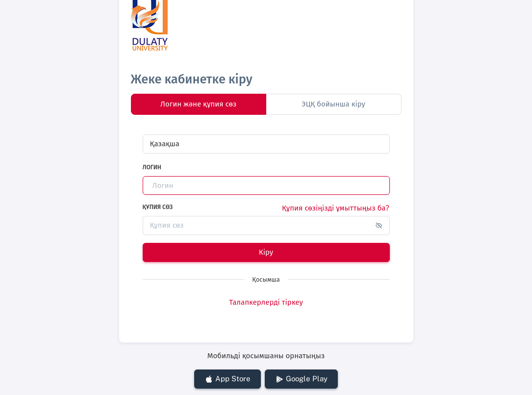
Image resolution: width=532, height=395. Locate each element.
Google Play (301, 379)
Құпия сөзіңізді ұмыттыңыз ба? (336, 208)
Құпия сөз (158, 207)
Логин (152, 167)
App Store (228, 379)
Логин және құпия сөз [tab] (198, 104)
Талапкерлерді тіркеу (266, 302)
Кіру (266, 252)
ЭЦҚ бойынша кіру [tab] (333, 104)
